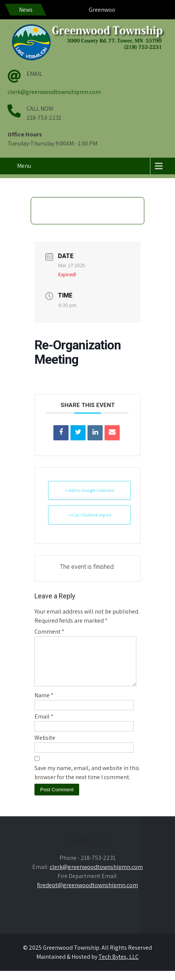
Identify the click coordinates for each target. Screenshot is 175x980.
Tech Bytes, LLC (119, 966)
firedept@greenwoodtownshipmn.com (87, 894)
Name (44, 704)
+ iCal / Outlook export (90, 515)
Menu (24, 166)
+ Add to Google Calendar (90, 490)
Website (45, 747)
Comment (49, 632)
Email (44, 726)
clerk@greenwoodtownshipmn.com (54, 92)
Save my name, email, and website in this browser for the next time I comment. (87, 782)
